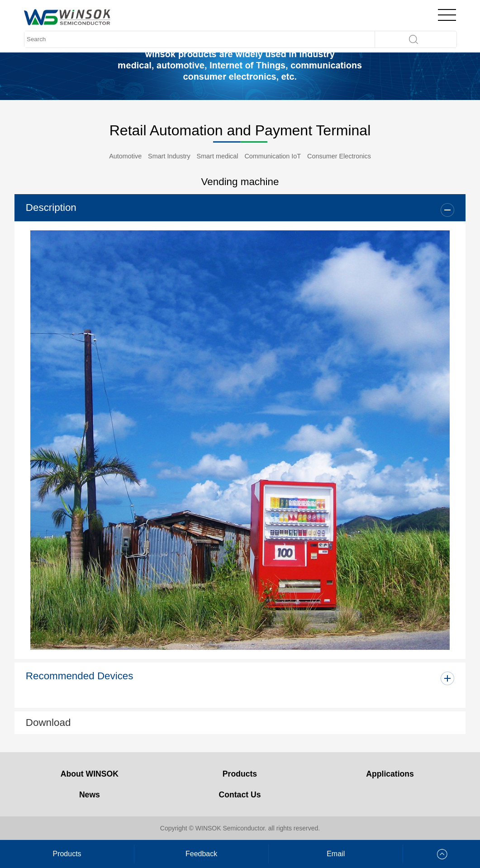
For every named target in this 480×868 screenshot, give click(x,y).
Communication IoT (273, 156)
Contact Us (240, 795)
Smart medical (218, 156)
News (90, 795)
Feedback (201, 854)
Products (240, 774)
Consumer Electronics (339, 156)
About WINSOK (90, 774)
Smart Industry (169, 156)
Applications (390, 774)
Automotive (125, 156)
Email (336, 854)
